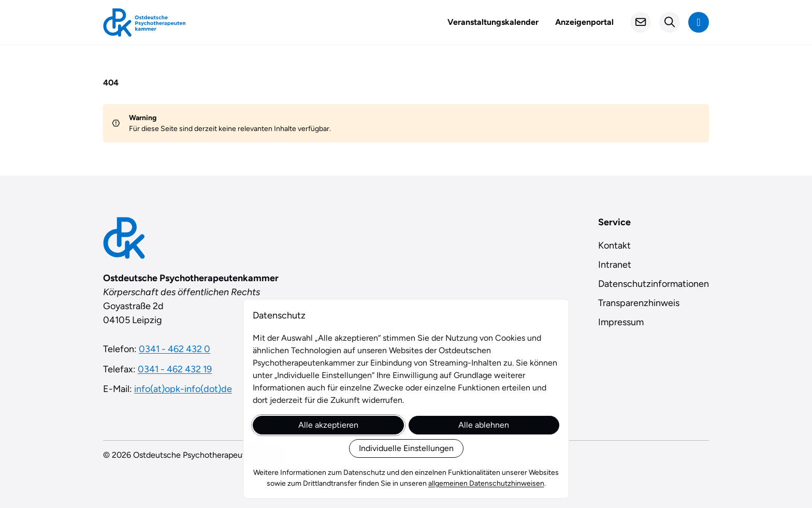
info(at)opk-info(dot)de (183, 389)
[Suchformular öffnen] (670, 22)
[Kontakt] (641, 22)
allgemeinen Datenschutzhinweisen (486, 483)
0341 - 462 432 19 (175, 369)
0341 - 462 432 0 (175, 349)
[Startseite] (144, 23)
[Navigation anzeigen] (699, 22)
